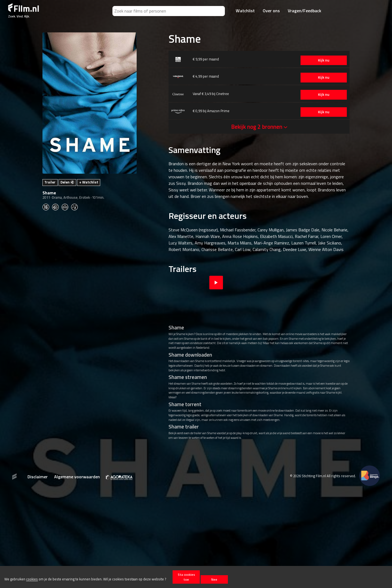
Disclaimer (38, 477)
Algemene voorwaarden (77, 477)
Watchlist (245, 11)
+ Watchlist (89, 182)
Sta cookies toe (186, 577)
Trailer (50, 182)
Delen (67, 182)
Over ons (271, 11)
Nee (214, 579)
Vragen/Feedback (304, 11)
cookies (32, 579)
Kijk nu (324, 60)
